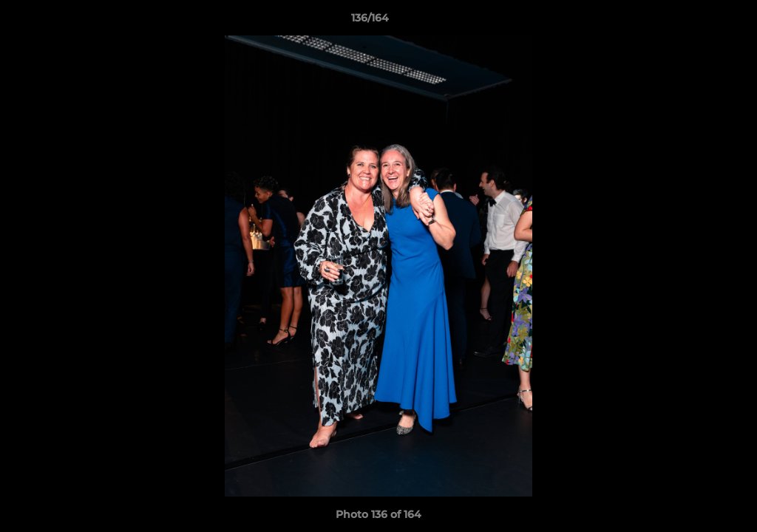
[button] (695, 21)
